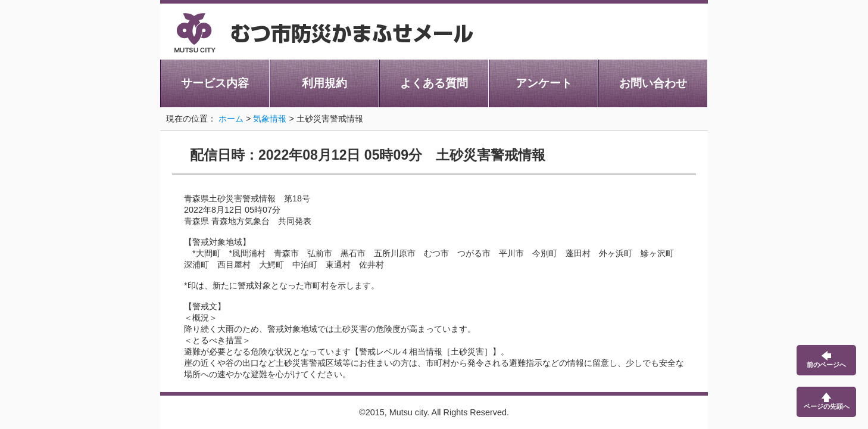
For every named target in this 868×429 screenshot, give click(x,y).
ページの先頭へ (827, 401)
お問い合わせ (653, 83)
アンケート (544, 83)
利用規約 (324, 83)
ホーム (231, 119)
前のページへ (826, 360)
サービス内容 (215, 83)
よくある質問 (434, 83)
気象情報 (270, 119)
